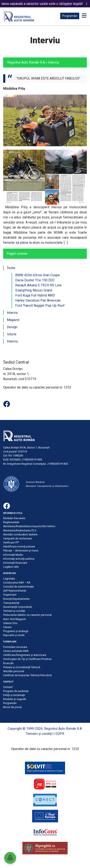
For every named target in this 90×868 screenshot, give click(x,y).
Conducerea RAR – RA (17, 583)
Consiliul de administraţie (18, 587)
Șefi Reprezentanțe (15, 591)
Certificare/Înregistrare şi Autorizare (25, 655)
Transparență (11, 603)
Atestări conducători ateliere (20, 534)
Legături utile (11, 567)
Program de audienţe (16, 691)
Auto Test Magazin (15, 619)
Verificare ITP (11, 542)
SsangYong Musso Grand (34, 290)
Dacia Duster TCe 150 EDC (35, 280)
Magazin (13, 320)
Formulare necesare (15, 647)
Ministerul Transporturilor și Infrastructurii (47, 486)
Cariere (7, 627)
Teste (11, 268)
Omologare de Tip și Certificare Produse (27, 659)
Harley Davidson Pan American (38, 300)
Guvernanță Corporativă (17, 607)
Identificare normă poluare (19, 546)
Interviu (12, 313)
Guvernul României (35, 482)
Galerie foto (10, 623)
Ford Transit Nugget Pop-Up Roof (40, 305)
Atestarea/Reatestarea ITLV (20, 530)
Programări (70, 16)
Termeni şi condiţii (14, 611)
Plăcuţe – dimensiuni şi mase (21, 550)
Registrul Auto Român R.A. (26, 62)
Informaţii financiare (15, 563)
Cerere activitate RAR (16, 651)
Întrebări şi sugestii (15, 699)
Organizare (10, 595)
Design (12, 327)
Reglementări (11, 522)
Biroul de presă (12, 707)
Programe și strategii (16, 631)
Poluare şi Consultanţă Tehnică (22, 667)
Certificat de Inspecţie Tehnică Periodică (27, 675)
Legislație (9, 579)
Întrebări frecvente (14, 518)
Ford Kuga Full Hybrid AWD (35, 295)
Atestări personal (14, 671)
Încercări (8, 663)
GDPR (60, 734)
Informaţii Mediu (13, 555)
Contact (8, 687)
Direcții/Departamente (16, 599)
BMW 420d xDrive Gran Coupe (37, 275)
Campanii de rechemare (18, 538)
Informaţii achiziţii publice (19, 559)
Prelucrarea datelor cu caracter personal (27, 615)
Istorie (12, 334)
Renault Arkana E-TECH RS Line (38, 285)
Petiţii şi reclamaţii (14, 695)
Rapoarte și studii (14, 635)
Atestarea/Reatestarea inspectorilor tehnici (29, 526)
